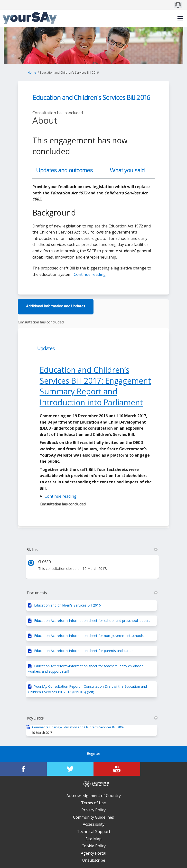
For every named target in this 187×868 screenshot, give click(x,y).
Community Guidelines (93, 817)
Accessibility (94, 824)
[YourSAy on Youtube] (117, 769)
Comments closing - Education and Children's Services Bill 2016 (78, 727)
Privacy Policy (93, 810)
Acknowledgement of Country (94, 796)
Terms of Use (93, 803)
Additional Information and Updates (56, 307)
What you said (127, 170)
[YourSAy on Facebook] (23, 769)
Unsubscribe (94, 860)
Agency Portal (93, 853)
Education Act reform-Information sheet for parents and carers (84, 651)
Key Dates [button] (92, 718)
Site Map (93, 839)
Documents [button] (92, 593)
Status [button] (92, 550)
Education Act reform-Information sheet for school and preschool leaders (92, 621)
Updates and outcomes (65, 170)
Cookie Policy (94, 846)
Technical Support (94, 832)
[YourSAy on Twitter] (70, 769)
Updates (46, 349)
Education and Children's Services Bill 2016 (67, 605)
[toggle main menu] (180, 18)
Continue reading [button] (90, 274)
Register (93, 754)
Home (32, 73)
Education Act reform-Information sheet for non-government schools (89, 636)
